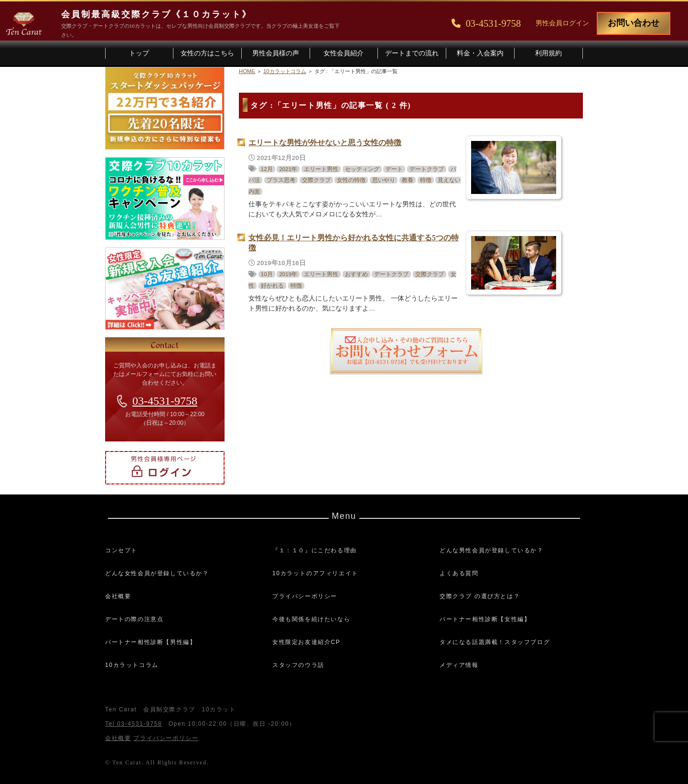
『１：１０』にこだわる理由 (315, 550)
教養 (408, 180)
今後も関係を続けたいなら (311, 619)
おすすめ (356, 274)
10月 (267, 274)
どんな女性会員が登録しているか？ (157, 573)
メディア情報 (459, 665)
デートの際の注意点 (134, 619)
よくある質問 (459, 573)
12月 (267, 169)
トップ (139, 53)
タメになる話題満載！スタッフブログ (495, 642)
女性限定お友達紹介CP (306, 642)
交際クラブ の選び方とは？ (480, 596)
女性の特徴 (351, 180)
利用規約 (548, 53)
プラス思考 (281, 180)
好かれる (272, 286)
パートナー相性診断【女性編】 (485, 619)
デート (394, 169)
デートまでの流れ (412, 53)
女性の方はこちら (207, 53)
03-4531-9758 (165, 401)
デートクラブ (427, 169)
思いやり (384, 180)
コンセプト (121, 550)
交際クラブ (316, 180)
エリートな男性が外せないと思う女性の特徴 (325, 143)
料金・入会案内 (480, 53)
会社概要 (118, 596)
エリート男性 (321, 169)
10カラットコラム (132, 665)
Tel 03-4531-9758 (134, 724)
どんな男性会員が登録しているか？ (492, 550)
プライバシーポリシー (305, 596)
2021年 (288, 169)
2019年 (288, 274)
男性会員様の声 (276, 53)
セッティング (362, 169)
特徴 (426, 180)
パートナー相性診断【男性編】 (150, 642)
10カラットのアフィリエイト (315, 573)
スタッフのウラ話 (298, 665)
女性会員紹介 (344, 53)
